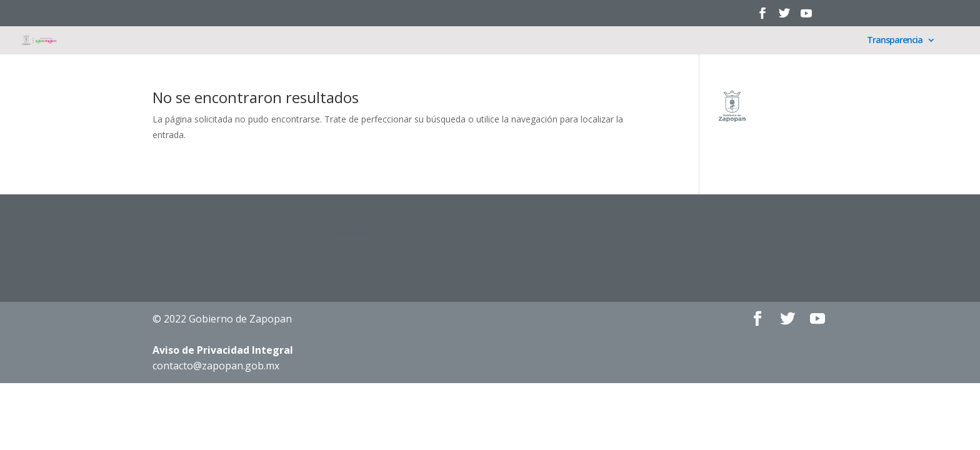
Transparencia (895, 41)
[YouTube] (806, 17)
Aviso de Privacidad (223, 350)
